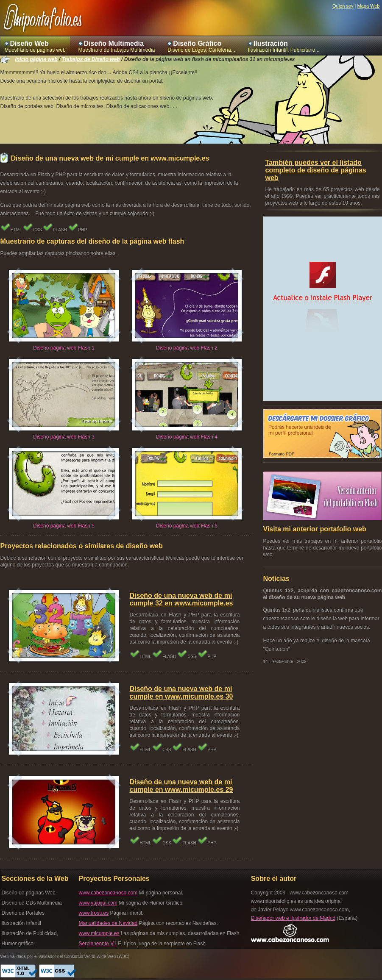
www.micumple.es (99, 933)
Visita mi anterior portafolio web (315, 529)
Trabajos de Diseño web (91, 59)
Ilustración (271, 43)
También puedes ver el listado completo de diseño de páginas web (316, 170)
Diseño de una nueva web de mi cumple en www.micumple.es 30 (181, 693)
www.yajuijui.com (98, 903)
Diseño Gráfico (197, 43)
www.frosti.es (94, 913)
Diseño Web (29, 43)
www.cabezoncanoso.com (108, 893)
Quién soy (343, 6)
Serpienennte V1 (98, 944)
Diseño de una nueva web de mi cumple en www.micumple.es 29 (181, 786)
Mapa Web (369, 6)
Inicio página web (36, 59)
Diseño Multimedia (114, 43)
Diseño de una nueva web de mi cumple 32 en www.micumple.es (181, 599)
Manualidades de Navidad (108, 923)
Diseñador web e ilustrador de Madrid (293, 918)
